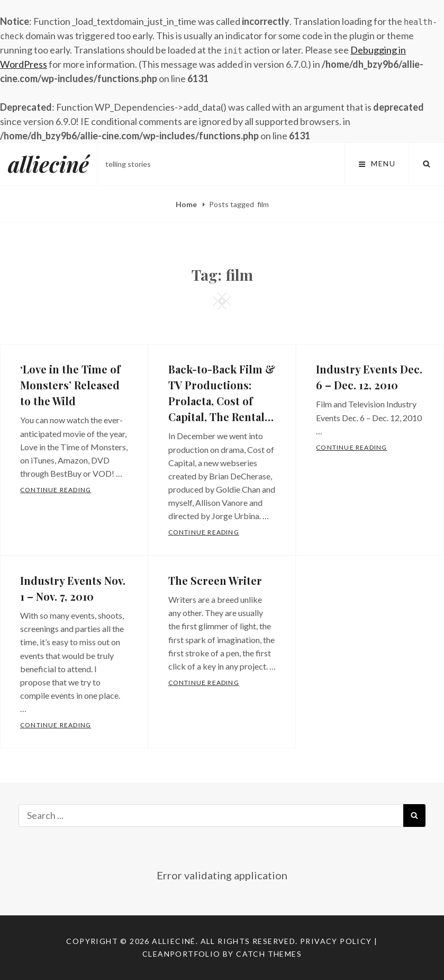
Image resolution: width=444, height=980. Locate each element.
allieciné (48, 164)
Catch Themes (269, 954)
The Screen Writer (215, 580)
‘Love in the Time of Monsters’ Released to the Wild (70, 385)
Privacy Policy (336, 941)
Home (187, 204)
